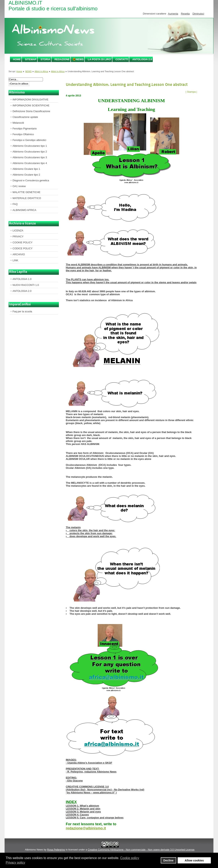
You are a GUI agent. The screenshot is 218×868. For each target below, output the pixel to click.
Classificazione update (25, 117)
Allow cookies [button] (194, 860)
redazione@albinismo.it (86, 828)
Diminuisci (198, 14)
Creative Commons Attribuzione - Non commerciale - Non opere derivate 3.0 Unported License (141, 850)
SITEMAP (31, 59)
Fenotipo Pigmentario (25, 129)
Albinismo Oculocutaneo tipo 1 (30, 146)
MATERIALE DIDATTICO (27, 198)
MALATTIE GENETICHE (26, 192)
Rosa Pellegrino (56, 850)
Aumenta (173, 14)
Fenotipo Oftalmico (23, 134)
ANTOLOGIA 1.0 (22, 279)
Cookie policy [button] (130, 858)
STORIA (45, 59)
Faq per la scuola (22, 311)
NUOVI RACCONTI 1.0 (26, 285)
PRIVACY (18, 236)
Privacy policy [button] (16, 863)
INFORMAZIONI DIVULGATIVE (30, 100)
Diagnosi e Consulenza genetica (31, 180)
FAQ (15, 204)
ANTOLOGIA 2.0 (142, 59)
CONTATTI (122, 59)
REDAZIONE (62, 59)
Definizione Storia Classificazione (31, 111)
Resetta (185, 14)
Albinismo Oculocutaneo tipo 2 (30, 152)
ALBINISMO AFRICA (24, 210)
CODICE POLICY (22, 248)
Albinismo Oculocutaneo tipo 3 (30, 157)
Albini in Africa (41, 71)
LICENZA (18, 231)
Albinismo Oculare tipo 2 (26, 175)
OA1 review (19, 186)
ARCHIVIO (19, 254)
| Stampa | (191, 92)
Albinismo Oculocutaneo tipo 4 (30, 163)
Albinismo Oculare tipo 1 (26, 169)
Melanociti (18, 123)
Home (17, 59)
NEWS (80, 59)
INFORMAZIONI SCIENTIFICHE (31, 105)
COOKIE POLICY (22, 242)
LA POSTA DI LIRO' (99, 59)
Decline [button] (168, 860)
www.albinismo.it (103, 793)
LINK (15, 260)
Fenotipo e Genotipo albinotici (29, 140)
